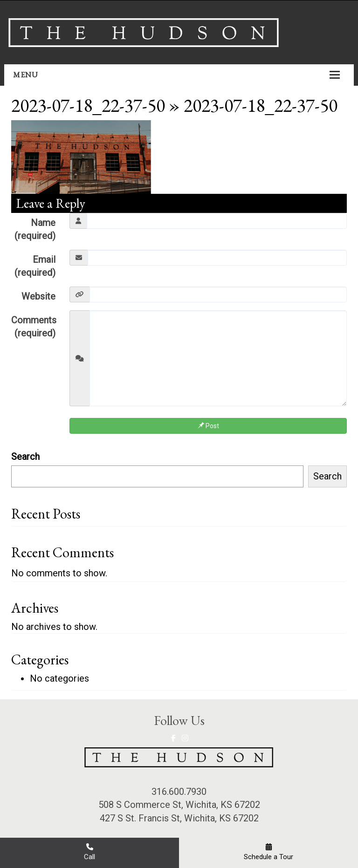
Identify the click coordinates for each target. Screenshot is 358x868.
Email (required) (35, 266)
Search (25, 457)
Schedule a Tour (268, 852)
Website (38, 296)
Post (208, 426)
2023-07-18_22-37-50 (88, 105)
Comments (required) (34, 327)
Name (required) (35, 229)
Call (89, 852)
